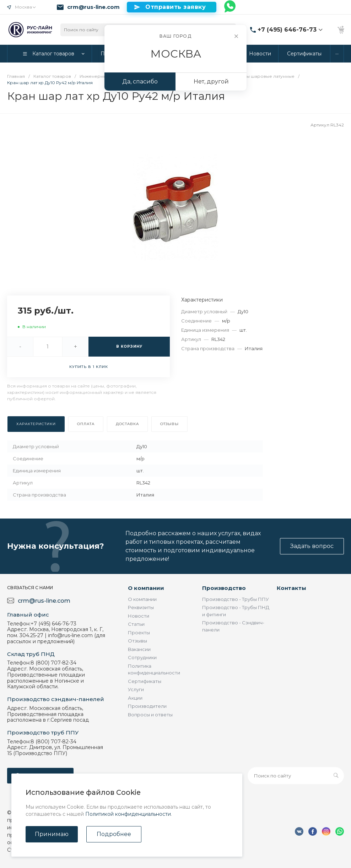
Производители (147, 706)
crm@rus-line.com (93, 7)
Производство (224, 588)
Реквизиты (141, 607)
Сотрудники (142, 657)
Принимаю (52, 834)
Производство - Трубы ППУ (236, 599)
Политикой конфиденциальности (128, 814)
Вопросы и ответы (150, 715)
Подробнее (114, 834)
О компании (146, 588)
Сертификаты (145, 681)
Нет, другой (211, 82)
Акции (135, 698)
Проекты (139, 633)
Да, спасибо (140, 82)
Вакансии (139, 649)
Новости (139, 616)
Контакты (291, 588)
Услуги (136, 689)
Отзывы (137, 641)
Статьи (136, 624)
